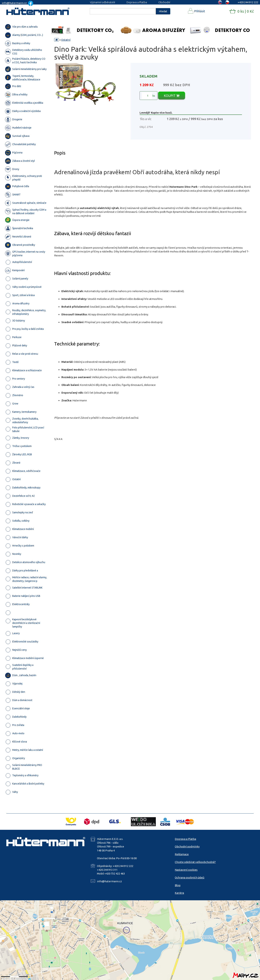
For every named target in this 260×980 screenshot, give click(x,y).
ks (149, 96)
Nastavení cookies (186, 870)
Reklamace (182, 854)
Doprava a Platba (137, 2)
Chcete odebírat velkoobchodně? (195, 862)
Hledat (163, 11)
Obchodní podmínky (187, 846)
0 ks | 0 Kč (246, 11)
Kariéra (179, 893)
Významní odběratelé (103, 2)
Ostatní (66, 40)
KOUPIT (172, 96)
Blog (178, 885)
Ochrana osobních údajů (190, 877)
